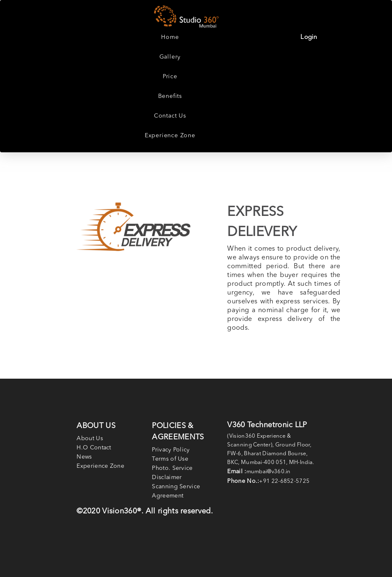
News (84, 457)
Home (170, 37)
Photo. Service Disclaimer (172, 473)
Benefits (170, 96)
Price (170, 77)
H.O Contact (94, 448)
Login (309, 37)
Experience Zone (170, 136)
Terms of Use (170, 459)
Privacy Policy (171, 450)
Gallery (170, 57)
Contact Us (170, 116)
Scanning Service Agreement (176, 491)
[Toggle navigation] (344, 17)
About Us (90, 439)
